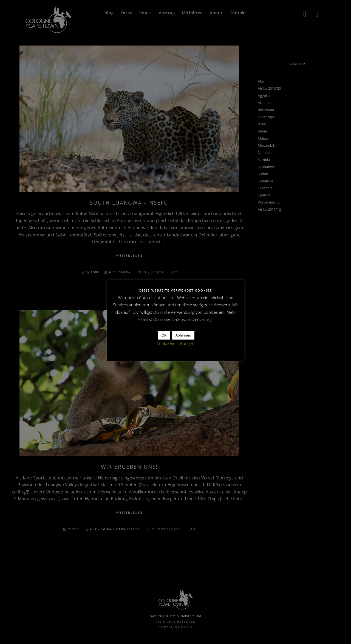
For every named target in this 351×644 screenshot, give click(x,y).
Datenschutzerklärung (192, 319)
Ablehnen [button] (183, 335)
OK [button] (164, 335)
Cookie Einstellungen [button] (175, 343)
